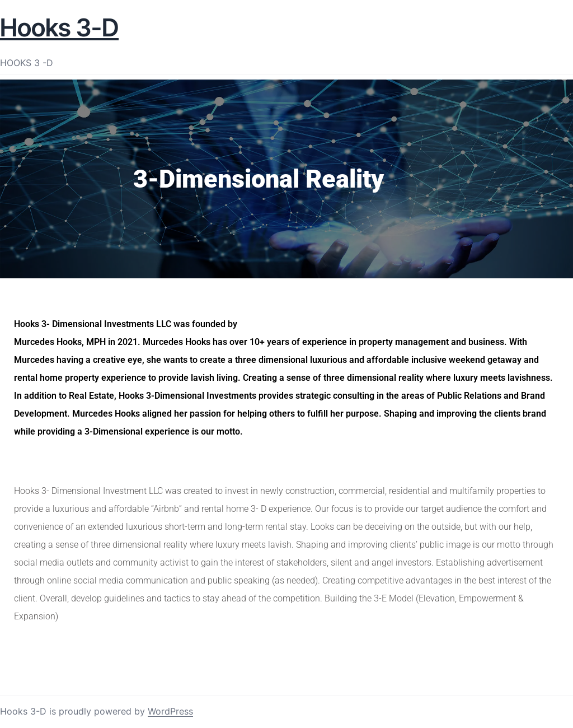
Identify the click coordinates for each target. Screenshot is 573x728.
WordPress (170, 711)
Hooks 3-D (59, 27)
